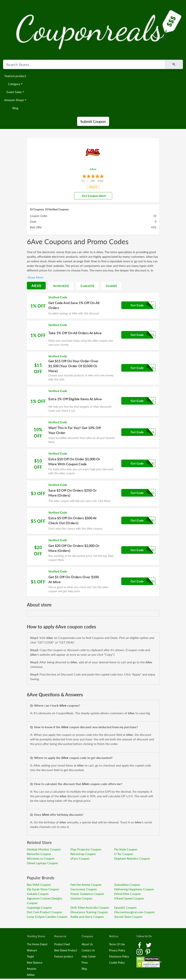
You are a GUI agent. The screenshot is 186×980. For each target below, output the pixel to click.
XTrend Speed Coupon (129, 898)
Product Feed (62, 944)
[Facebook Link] (140, 945)
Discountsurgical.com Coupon (134, 912)
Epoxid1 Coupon (125, 907)
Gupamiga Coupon (39, 907)
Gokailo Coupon (38, 894)
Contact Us (88, 950)
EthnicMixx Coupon (128, 894)
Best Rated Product (66, 950)
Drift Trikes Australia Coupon (90, 907)
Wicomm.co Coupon (41, 858)
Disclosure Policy (119, 956)
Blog (15, 108)
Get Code (137, 305)
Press (85, 963)
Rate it (93, 187)
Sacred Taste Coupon (128, 917)
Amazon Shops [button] (14, 100)
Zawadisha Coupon (127, 885)
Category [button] (14, 84)
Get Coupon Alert (92, 196)
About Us (87, 944)
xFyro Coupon (80, 858)
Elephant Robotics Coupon (132, 858)
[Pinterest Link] (148, 952)
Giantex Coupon (81, 898)
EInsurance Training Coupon (89, 912)
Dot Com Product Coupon (44, 912)
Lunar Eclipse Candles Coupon (47, 917)
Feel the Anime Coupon (86, 885)
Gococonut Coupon (84, 889)
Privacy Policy (117, 950)
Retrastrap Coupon (83, 854)
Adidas (31, 975)
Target (30, 956)
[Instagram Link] (140, 952)
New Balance (35, 963)
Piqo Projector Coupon (86, 849)
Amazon (32, 969)
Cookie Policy (117, 963)
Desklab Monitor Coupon (44, 849)
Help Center (89, 956)
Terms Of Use (117, 944)
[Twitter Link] (149, 945)
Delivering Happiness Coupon (134, 889)
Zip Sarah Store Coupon (43, 889)
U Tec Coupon (124, 854)
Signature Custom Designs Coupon (44, 901)
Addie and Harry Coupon (87, 917)
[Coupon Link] (93, 306)
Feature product (15, 76)
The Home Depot (37, 944)
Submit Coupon (93, 121)
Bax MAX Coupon (39, 885)
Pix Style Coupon (126, 849)
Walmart (32, 950)
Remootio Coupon (39, 854)
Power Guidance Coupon (87, 894)
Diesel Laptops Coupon (42, 863)
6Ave (93, 169)
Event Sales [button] (14, 92)
